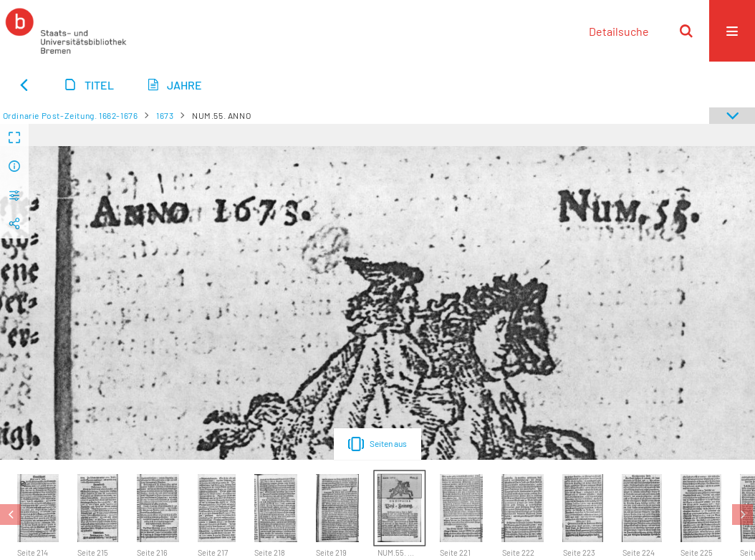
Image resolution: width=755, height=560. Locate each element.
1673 (165, 115)
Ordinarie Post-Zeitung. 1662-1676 (71, 115)
